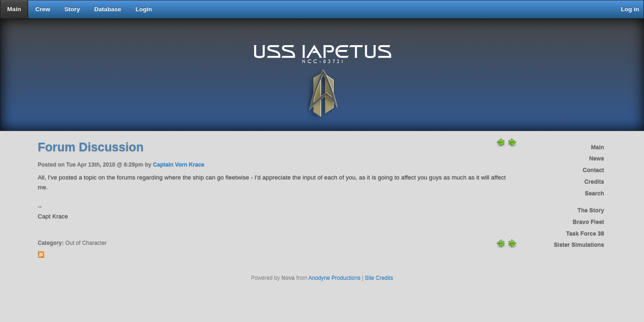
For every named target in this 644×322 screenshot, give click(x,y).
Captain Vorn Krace (178, 165)
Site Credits (379, 278)
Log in (630, 9)
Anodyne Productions (335, 278)
